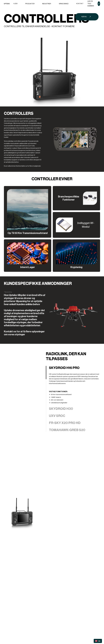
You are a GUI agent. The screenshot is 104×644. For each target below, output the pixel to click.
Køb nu (84, 17)
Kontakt (80, 4)
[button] (30, 4)
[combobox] (98, 641)
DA (98, 641)
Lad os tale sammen (91, 4)
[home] (7, 4)
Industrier (47, 4)
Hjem (15, 4)
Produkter (30, 4)
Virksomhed (64, 4)
